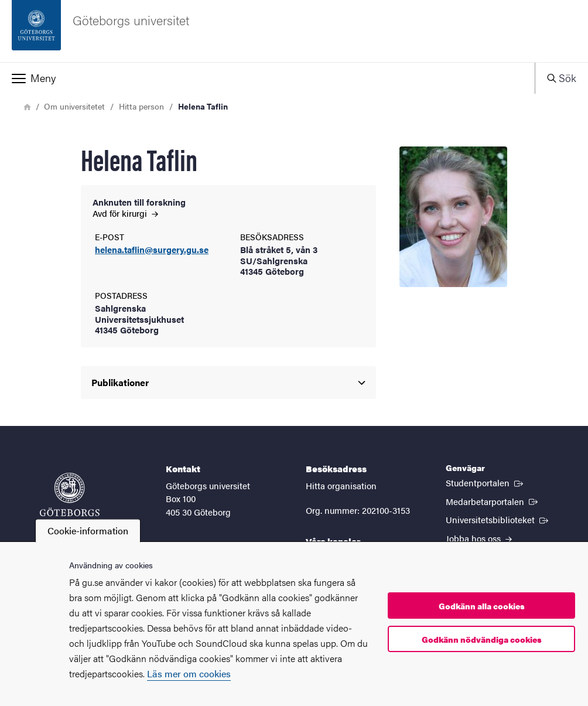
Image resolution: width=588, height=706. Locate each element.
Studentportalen (486, 482)
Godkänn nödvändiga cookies (482, 639)
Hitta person (141, 106)
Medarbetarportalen (493, 501)
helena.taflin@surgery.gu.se (152, 250)
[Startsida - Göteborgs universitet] (294, 31)
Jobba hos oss (479, 538)
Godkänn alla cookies (482, 606)
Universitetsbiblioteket (498, 519)
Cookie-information (88, 531)
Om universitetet (74, 106)
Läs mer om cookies (189, 673)
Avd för (125, 213)
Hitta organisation (341, 485)
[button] (267, 78)
